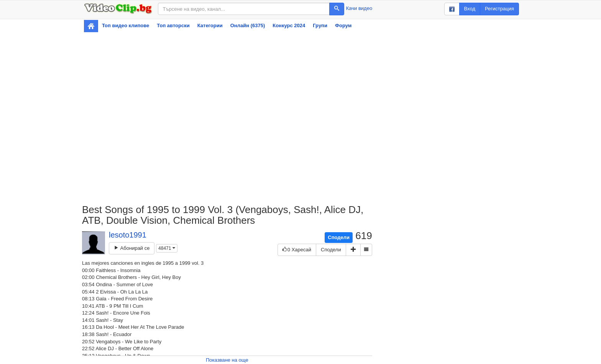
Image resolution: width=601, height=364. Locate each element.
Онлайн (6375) (248, 25)
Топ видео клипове (126, 25)
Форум (343, 25)
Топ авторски (173, 25)
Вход (470, 9)
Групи (320, 25)
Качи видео (359, 8)
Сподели (339, 237)
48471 (167, 248)
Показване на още (227, 360)
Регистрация (499, 9)
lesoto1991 (128, 235)
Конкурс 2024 (289, 25)
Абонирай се (132, 248)
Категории (210, 25)
